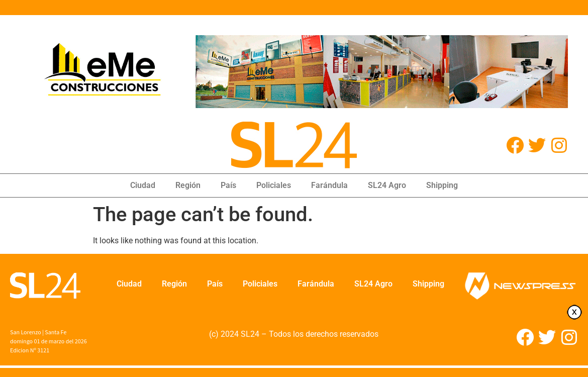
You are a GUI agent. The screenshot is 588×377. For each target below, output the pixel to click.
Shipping (442, 185)
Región (188, 185)
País (228, 185)
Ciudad (143, 185)
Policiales (274, 185)
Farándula (329, 185)
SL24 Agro (387, 185)
